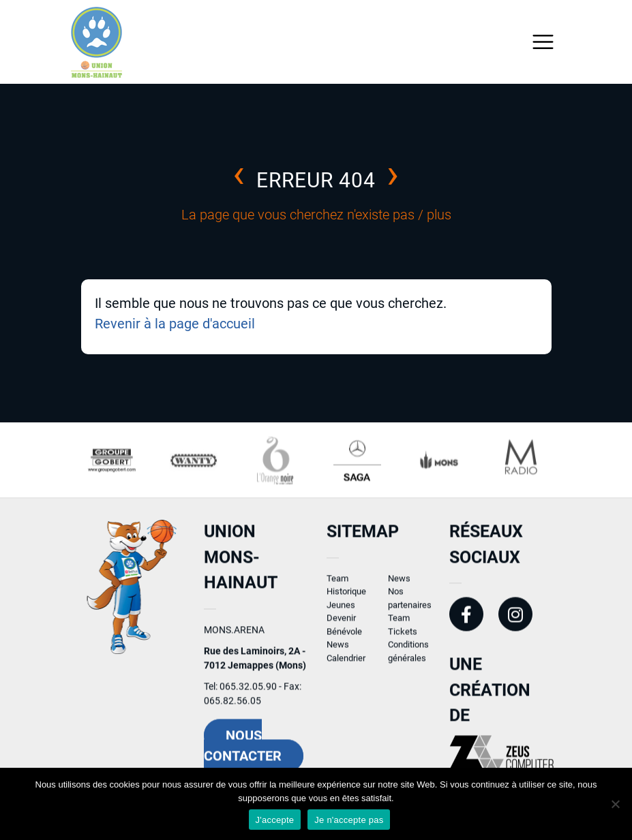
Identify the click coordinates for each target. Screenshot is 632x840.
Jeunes (341, 609)
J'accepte (275, 820)
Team (337, 583)
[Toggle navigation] (543, 42)
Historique (346, 596)
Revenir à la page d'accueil (175, 324)
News (338, 650)
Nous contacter (243, 750)
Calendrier (346, 663)
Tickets (403, 636)
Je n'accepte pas (349, 820)
